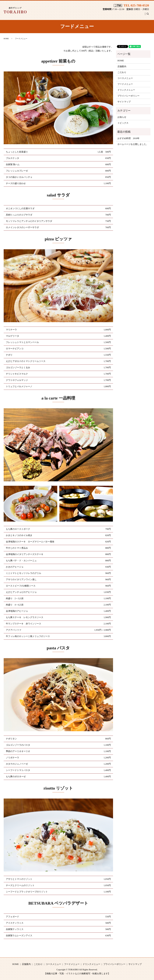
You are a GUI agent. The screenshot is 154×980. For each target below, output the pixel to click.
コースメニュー (91, 15)
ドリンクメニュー (134, 15)
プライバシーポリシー (128, 96)
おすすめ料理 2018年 (128, 138)
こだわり (74, 15)
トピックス (123, 123)
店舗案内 (60, 15)
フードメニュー (112, 15)
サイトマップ (124, 102)
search (149, 15)
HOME (47, 15)
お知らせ (122, 117)
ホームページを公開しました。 (133, 144)
